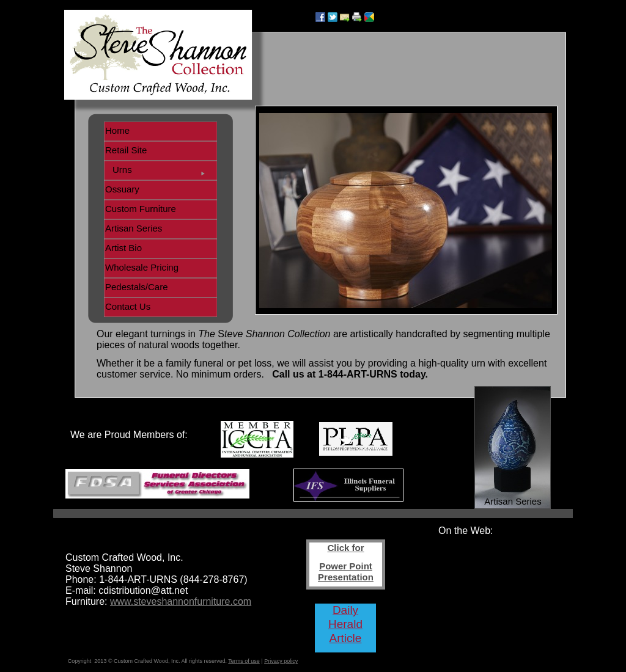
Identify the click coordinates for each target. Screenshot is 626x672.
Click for (345, 548)
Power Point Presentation (346, 572)
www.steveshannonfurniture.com (181, 601)
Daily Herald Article (345, 624)
